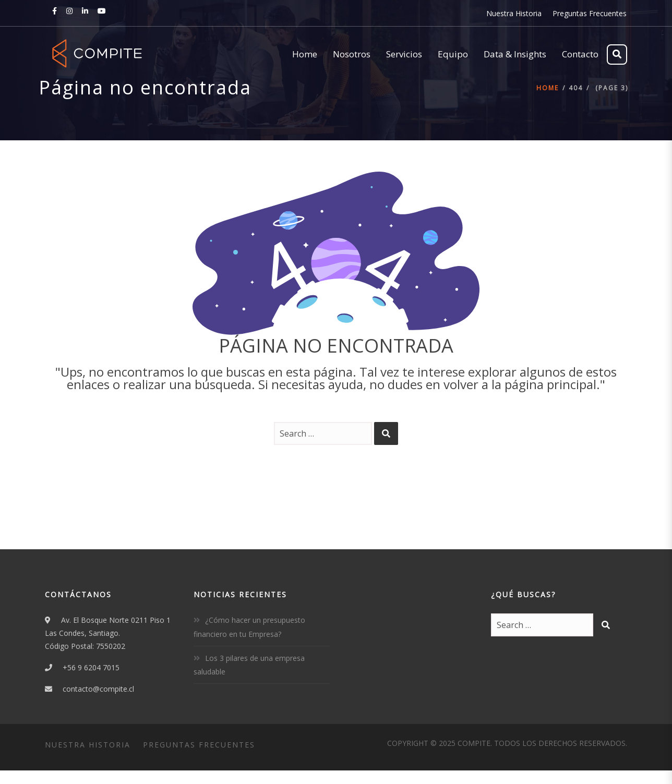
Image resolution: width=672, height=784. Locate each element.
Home (548, 88)
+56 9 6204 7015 (91, 667)
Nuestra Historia (514, 13)
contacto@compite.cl (98, 689)
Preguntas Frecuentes (590, 13)
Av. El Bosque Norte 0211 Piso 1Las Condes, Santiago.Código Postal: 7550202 (108, 633)
